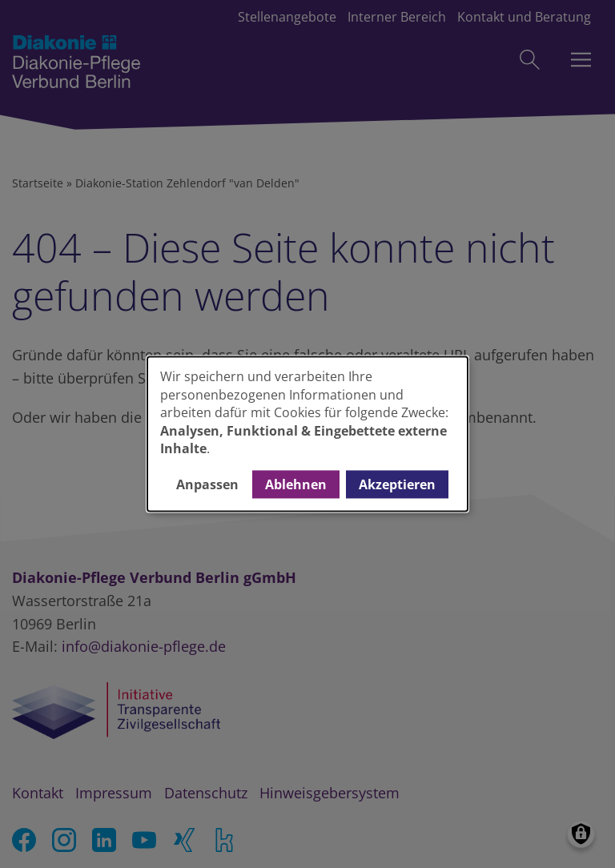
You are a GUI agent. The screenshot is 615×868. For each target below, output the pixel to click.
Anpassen (207, 484)
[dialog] (307, 434)
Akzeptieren (397, 484)
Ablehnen (296, 484)
